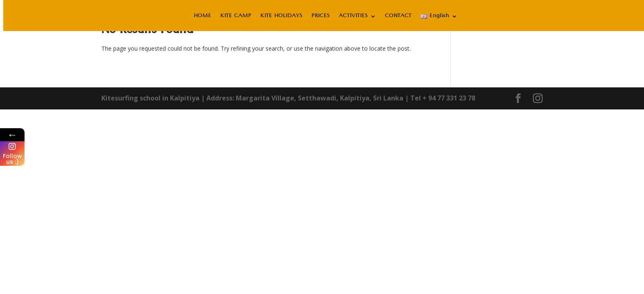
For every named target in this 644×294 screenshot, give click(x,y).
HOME (202, 18)
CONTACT (398, 18)
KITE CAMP (236, 18)
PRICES (321, 18)
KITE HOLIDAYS (281, 18)
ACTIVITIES (353, 18)
